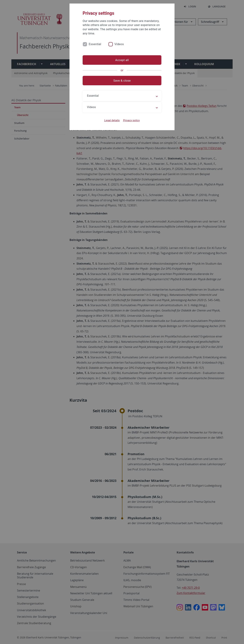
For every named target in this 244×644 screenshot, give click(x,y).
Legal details (112, 120)
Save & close (122, 81)
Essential (95, 44)
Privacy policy (131, 120)
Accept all (122, 60)
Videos (119, 44)
